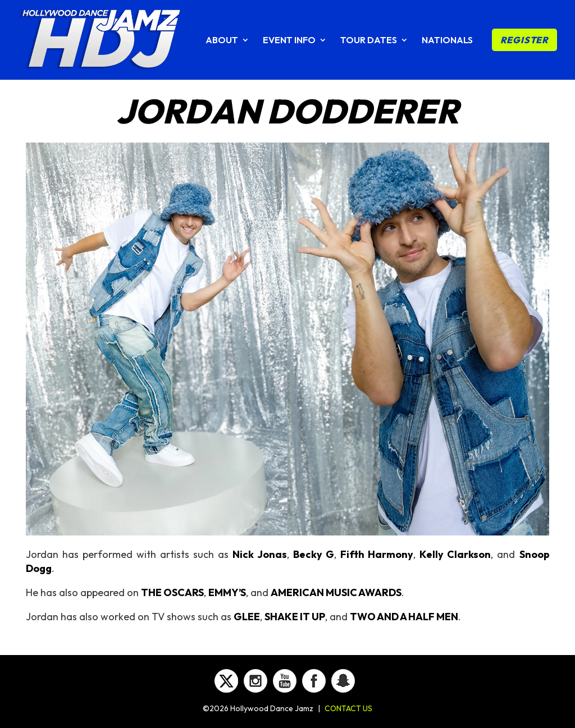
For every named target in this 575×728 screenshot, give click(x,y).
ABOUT (222, 41)
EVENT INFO (289, 41)
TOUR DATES (369, 41)
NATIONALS (447, 41)
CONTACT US (348, 708)
